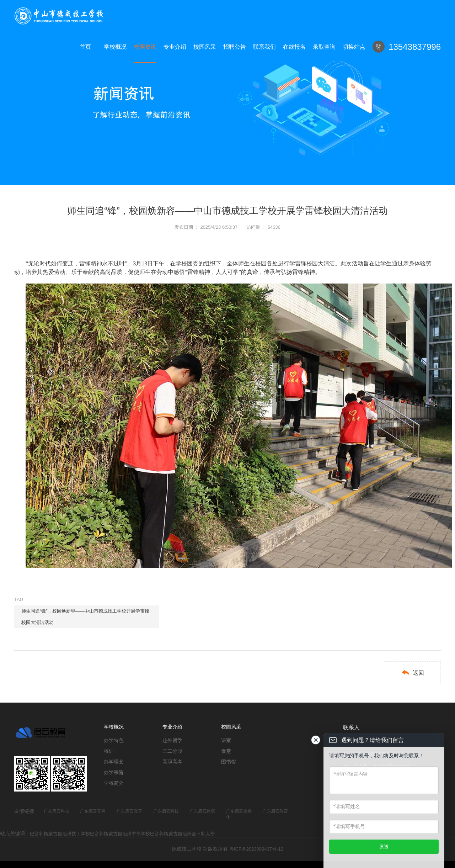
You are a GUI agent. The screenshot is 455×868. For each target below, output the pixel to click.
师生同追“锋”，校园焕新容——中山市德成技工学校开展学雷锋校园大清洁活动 (85, 617)
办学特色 (114, 740)
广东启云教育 (129, 811)
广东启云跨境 (202, 811)
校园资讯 (145, 47)
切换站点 (354, 47)
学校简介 (114, 783)
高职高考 (172, 762)
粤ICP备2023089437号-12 (256, 849)
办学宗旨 (114, 772)
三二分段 (172, 751)
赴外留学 (172, 740)
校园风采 (205, 47)
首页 (85, 47)
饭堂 (226, 751)
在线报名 (294, 47)
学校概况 (115, 47)
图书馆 (229, 762)
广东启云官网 (93, 811)
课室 (226, 740)
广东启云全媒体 (239, 814)
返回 (413, 673)
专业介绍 (175, 47)
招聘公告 (235, 47)
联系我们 (264, 47)
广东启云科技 (57, 811)
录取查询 (324, 47)
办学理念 (114, 762)
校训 (109, 751)
